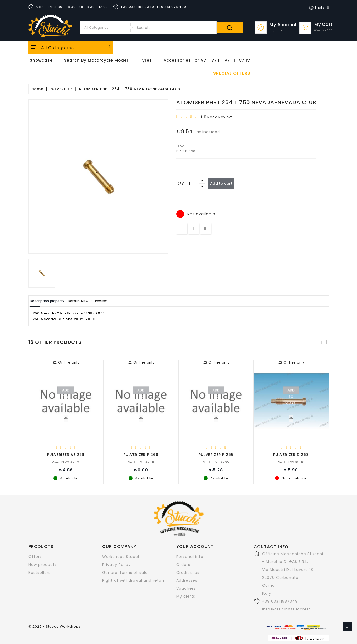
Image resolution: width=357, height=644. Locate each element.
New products (43, 564)
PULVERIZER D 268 (291, 454)
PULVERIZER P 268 (141, 454)
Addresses (187, 580)
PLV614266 (66, 462)
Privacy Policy (116, 564)
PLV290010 (291, 462)
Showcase (41, 60)
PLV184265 (216, 462)
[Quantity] (193, 184)
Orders (183, 564)
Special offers (232, 73)
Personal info (190, 556)
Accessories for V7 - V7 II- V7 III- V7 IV (207, 60)
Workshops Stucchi (122, 556)
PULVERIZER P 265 (216, 454)
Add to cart (224, 183)
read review (218, 117)
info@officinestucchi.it (286, 609)
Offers (35, 556)
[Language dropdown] (319, 8)
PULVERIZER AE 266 (66, 454)
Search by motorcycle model (96, 60)
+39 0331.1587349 (280, 601)
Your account (195, 546)
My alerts (186, 596)
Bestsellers (40, 572)
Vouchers (186, 588)
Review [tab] (124, 301)
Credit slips (188, 572)
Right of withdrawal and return (134, 580)
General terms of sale (125, 572)
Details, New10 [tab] (95, 301)
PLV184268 (141, 462)
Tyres (146, 60)
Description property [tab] (53, 301)
